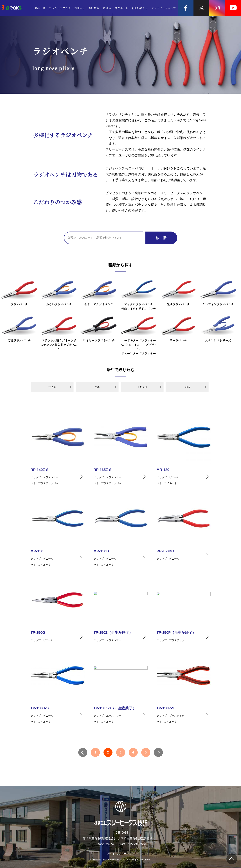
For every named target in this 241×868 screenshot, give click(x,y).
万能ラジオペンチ (19, 328)
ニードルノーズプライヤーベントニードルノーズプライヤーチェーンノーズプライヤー (139, 334)
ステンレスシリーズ (218, 328)
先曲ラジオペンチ (178, 292)
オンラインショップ (164, 8)
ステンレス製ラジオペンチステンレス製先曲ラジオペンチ (59, 332)
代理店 (107, 8)
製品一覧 (40, 8)
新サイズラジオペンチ (99, 292)
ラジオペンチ (19, 292)
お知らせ (80, 8)
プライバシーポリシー (121, 854)
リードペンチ (178, 328)
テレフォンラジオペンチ (218, 292)
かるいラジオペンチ (59, 292)
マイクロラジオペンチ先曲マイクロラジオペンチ (139, 294)
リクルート (121, 8)
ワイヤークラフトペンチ (99, 328)
